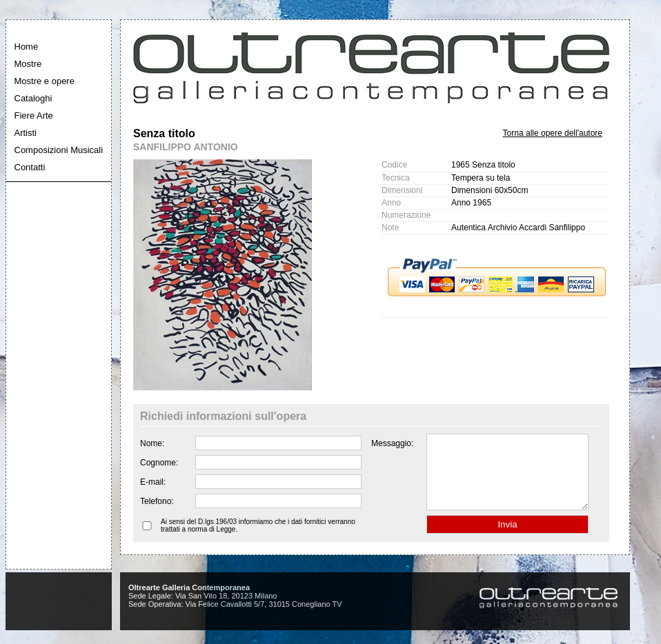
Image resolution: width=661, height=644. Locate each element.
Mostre (28, 64)
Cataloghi (33, 98)
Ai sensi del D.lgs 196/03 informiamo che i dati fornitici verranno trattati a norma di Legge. (258, 540)
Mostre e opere (45, 81)
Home (27, 47)
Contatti (30, 167)
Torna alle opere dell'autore (553, 133)
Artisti (26, 133)
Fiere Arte (34, 115)
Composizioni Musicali (59, 150)
